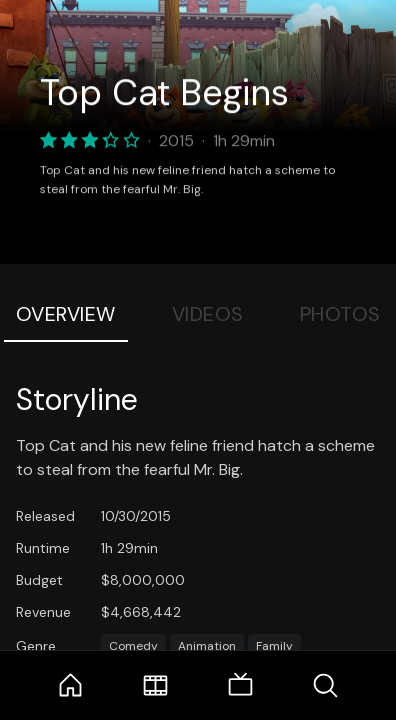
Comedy (133, 646)
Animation (207, 646)
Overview (66, 314)
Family (274, 646)
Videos (208, 314)
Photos (340, 314)
